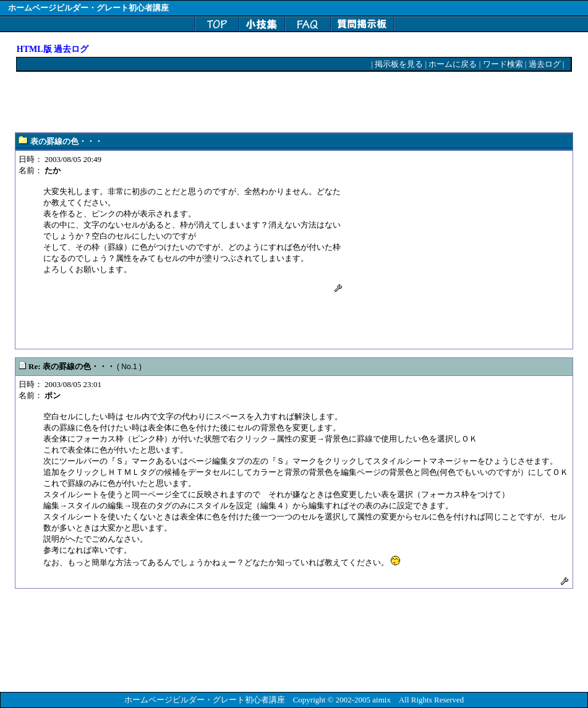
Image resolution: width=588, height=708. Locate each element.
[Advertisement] (242, 103)
